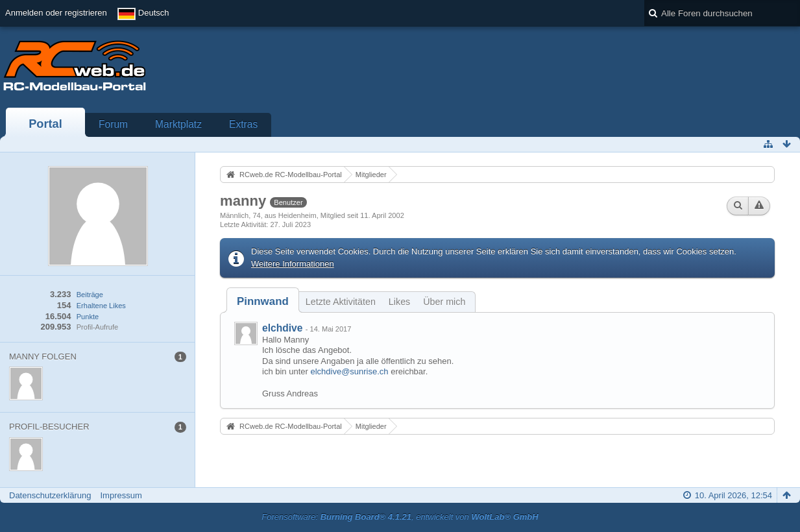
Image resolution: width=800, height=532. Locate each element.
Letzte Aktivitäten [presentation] (341, 302)
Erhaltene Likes (101, 306)
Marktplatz (178, 124)
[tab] (263, 301)
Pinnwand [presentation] (263, 301)
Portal (45, 124)
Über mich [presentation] (444, 302)
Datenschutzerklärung (50, 495)
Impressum (121, 495)
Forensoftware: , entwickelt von (400, 517)
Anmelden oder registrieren (56, 13)
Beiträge (90, 295)
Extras (243, 124)
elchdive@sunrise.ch (349, 371)
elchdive (282, 328)
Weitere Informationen (293, 264)
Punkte (88, 317)
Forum (113, 124)
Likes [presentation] (399, 302)
